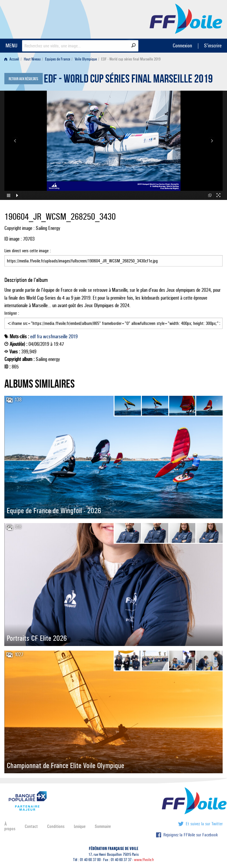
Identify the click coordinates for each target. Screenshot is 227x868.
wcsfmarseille (55, 337)
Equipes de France (58, 59)
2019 (73, 337)
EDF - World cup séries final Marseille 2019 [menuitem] (131, 59)
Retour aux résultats (23, 79)
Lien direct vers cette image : (113, 257)
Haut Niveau (32, 59)
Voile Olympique (86, 59)
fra (39, 337)
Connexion (182, 45)
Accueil (12, 59)
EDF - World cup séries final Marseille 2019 (128, 80)
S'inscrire (213, 45)
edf (33, 337)
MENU (11, 45)
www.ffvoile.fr (144, 860)
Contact (31, 826)
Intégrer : (113, 320)
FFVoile (186, 18)
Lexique (80, 826)
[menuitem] (13, 59)
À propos (10, 826)
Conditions (56, 826)
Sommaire (103, 826)
